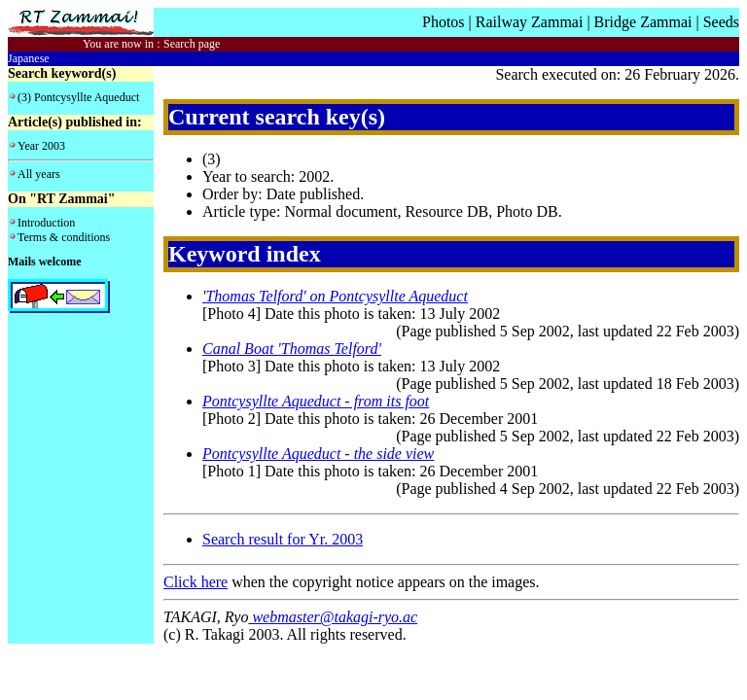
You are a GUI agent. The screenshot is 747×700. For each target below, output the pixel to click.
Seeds (721, 22)
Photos (444, 22)
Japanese (29, 58)
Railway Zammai (530, 22)
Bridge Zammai (643, 22)
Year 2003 (41, 146)
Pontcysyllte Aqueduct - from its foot (316, 401)
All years (39, 174)
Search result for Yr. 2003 (283, 539)
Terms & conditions (64, 237)
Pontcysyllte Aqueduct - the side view (318, 454)
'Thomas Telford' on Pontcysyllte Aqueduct (335, 296)
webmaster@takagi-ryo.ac (333, 617)
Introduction (46, 223)
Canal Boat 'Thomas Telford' (292, 349)
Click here (196, 582)
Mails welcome (45, 262)
